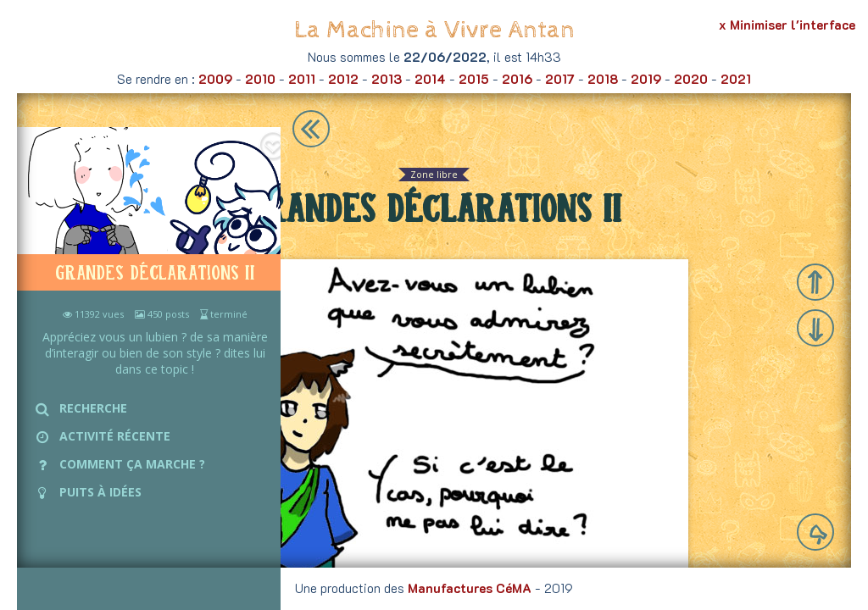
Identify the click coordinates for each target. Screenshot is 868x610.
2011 (302, 79)
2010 (260, 79)
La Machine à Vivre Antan (434, 30)
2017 (560, 79)
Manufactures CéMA (470, 588)
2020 (691, 79)
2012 (343, 79)
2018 (603, 79)
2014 (430, 79)
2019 (646, 79)
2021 (736, 79)
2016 (517, 79)
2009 (215, 79)
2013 (387, 79)
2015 (474, 79)
